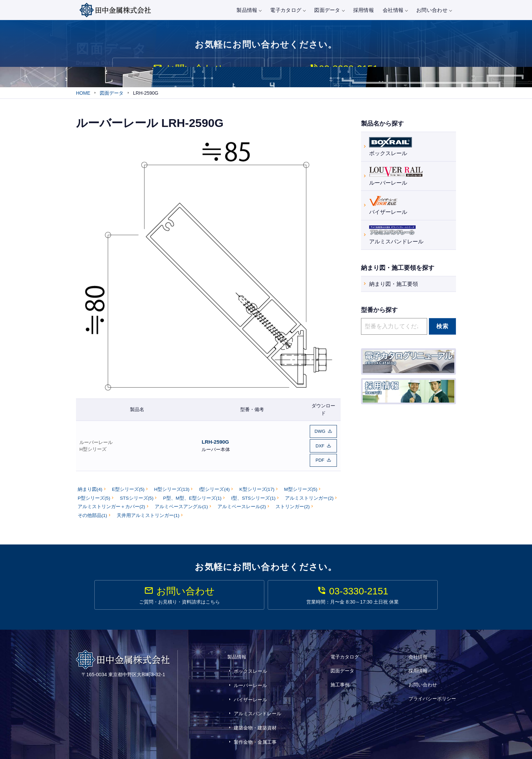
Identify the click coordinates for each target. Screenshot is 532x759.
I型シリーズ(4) (214, 488)
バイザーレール (388, 206)
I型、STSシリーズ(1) (253, 496)
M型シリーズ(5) (301, 488)
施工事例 (340, 678)
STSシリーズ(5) (137, 496)
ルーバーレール (96, 443)
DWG (320, 434)
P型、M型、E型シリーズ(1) (192, 496)
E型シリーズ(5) (128, 488)
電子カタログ (288, 10)
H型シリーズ (93, 450)
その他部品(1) (92, 514)
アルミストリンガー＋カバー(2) (111, 505)
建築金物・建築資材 (255, 709)
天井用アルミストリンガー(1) (148, 514)
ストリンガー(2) (293, 505)
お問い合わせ (434, 10)
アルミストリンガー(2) (309, 496)
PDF (320, 459)
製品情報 (249, 10)
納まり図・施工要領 (394, 285)
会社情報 (395, 10)
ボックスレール (391, 147)
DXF (320, 447)
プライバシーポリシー (432, 687)
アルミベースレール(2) (242, 505)
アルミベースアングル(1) (181, 505)
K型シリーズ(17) (257, 488)
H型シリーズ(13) (172, 488)
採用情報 (364, 10)
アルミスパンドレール (396, 235)
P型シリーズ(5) (94, 496)
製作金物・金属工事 (255, 719)
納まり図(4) (90, 488)
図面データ (329, 10)
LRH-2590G (215, 443)
